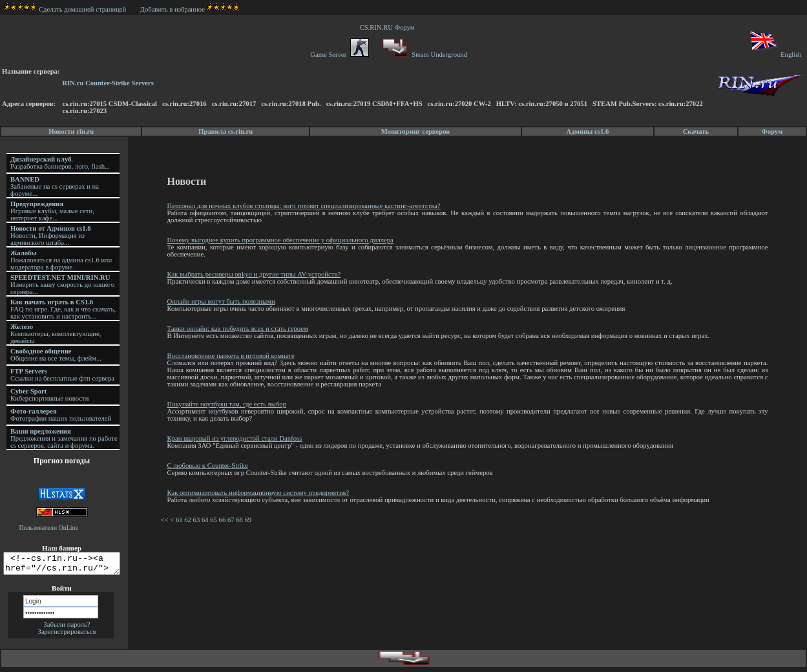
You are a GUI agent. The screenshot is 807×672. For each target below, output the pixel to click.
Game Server (339, 55)
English (775, 55)
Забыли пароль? (67, 628)
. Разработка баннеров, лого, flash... (60, 163)
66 (225, 520)
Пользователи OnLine (49, 528)
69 (250, 520)
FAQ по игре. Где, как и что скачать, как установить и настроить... (63, 309)
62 (190, 520)
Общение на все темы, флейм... (56, 355)
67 (233, 520)
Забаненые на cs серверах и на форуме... (55, 186)
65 (215, 520)
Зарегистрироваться (67, 635)
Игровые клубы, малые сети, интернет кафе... (52, 211)
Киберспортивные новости (49, 395)
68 (241, 520)
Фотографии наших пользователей (61, 415)
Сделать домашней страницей (65, 9)
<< (166, 520)
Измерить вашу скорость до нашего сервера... (62, 285)
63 (199, 520)
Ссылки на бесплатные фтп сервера (62, 375)
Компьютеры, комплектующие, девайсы (56, 334)
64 (207, 520)
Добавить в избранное (173, 9)
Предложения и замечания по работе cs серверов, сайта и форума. (64, 438)
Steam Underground (424, 55)
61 (181, 520)
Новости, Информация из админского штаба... (51, 236)
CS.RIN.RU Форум (389, 27)
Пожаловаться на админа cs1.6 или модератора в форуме (61, 260)
